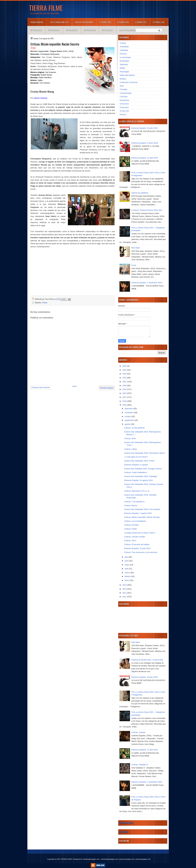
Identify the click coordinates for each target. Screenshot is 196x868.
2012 (125, 593)
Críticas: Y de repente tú (134, 502)
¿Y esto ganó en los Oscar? (136, 457)
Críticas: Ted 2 (130, 540)
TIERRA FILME (46, 8)
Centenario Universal (129, 82)
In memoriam (125, 57)
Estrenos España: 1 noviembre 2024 (147, 283)
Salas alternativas (127, 75)
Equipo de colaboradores (129, 30)
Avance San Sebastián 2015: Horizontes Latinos (144, 453)
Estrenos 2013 (72, 30)
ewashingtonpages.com (91, 859)
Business (124, 832)
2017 (125, 397)
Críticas (45, 302)
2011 (125, 597)
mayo (127, 565)
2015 (125, 405)
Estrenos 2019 (105, 22)
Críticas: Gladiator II (140, 765)
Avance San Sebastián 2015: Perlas (139, 461)
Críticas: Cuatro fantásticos (136, 472)
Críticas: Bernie (131, 506)
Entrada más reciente (41, 387)
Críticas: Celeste (138, 732)
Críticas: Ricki (130, 438)
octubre (128, 416)
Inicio (74, 386)
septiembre (130, 420)
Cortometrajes (126, 93)
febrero (128, 576)
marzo (128, 573)
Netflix (122, 68)
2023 (125, 374)
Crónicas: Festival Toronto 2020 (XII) (147, 210)
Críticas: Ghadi (130, 529)
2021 (125, 382)
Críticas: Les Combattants (135, 521)
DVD (122, 86)
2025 (125, 366)
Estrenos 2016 (159, 22)
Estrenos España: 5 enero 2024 (145, 143)
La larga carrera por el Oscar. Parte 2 (140, 533)
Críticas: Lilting (130, 449)
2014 (125, 585)
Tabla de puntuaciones (84, 22)
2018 (125, 393)
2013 (125, 589)
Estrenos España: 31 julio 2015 (137, 548)
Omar (134, 265)
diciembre (129, 409)
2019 (125, 389)
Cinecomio (124, 107)
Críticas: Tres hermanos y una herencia (141, 552)
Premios (123, 54)
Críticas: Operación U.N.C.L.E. (137, 491)
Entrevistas (124, 61)
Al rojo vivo (124, 111)
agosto (128, 424)
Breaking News (126, 823)
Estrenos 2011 (107, 30)
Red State (136, 248)
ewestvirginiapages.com (110, 859)
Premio (123, 115)
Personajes (125, 72)
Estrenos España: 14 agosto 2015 (138, 480)
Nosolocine (124, 100)
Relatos (123, 79)
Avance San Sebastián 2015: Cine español (142, 509)
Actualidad (124, 47)
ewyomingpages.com (143, 859)
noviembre (129, 412)
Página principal (37, 22)
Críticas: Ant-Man (131, 525)
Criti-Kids (124, 97)
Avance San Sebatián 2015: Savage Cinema (143, 469)
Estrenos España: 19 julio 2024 (145, 128)
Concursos (124, 104)
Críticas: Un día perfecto (134, 428)
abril (127, 569)
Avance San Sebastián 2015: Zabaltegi (141, 476)
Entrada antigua (107, 388)
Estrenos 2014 (54, 30)
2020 (125, 386)
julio (127, 557)
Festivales (124, 50)
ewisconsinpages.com (127, 859)
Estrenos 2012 (90, 30)
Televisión (124, 65)
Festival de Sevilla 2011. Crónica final (147, 660)
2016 (125, 401)
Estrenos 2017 (141, 22)
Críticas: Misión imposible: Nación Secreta (142, 517)
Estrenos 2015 (36, 30)
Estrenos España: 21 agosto (136, 465)
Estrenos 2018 (123, 22)
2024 (125, 370)
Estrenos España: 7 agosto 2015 (138, 513)
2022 (125, 378)
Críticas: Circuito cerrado (135, 537)
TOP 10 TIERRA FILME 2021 (59, 22)
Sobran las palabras (140, 193)
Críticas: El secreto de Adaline (137, 544)
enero (127, 580)
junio (127, 561)
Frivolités (124, 89)
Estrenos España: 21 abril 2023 (145, 158)
